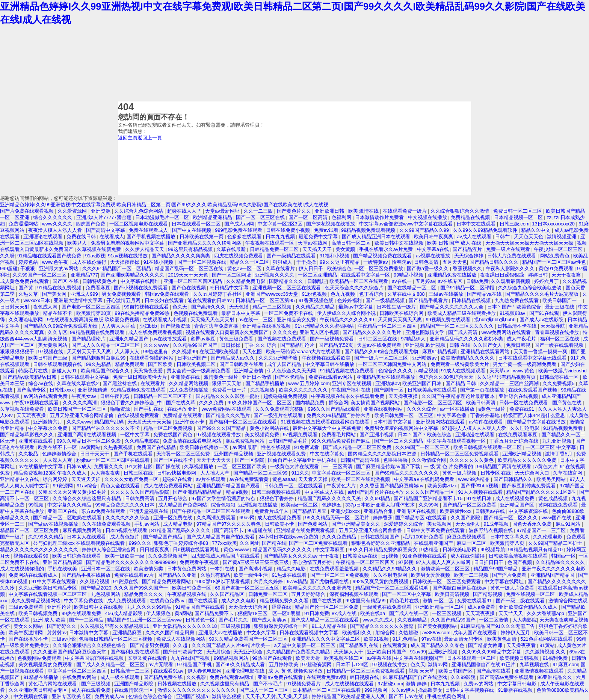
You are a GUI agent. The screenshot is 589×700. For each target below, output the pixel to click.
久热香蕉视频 (119, 447)
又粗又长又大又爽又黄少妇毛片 (73, 492)
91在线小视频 (159, 262)
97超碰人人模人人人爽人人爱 (475, 428)
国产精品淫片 (468, 249)
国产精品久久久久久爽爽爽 (181, 256)
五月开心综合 (174, 498)
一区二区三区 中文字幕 (551, 447)
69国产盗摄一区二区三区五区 (248, 588)
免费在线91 (523, 409)
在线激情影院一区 (134, 690)
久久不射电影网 (391, 575)
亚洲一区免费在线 (174, 518)
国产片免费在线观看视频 (28, 211)
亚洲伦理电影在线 (246, 671)
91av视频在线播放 (128, 256)
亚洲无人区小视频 (320, 332)
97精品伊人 (414, 339)
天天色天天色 (529, 237)
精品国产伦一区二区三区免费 (327, 607)
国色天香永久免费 (533, 524)
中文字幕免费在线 (84, 601)
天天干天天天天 (214, 460)
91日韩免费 (317, 613)
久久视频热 (263, 390)
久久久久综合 (422, 409)
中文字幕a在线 (434, 249)
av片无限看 (161, 664)
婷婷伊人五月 (516, 633)
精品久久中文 (536, 230)
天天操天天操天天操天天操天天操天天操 (530, 243)
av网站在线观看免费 (46, 396)
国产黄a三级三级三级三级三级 (257, 562)
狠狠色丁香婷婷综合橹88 (182, 543)
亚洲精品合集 (379, 511)
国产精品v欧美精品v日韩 (30, 377)
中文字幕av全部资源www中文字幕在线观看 (407, 224)
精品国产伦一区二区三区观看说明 (393, 588)
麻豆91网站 (569, 524)
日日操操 (231, 345)
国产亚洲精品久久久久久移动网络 (205, 243)
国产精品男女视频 (150, 645)
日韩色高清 (427, 262)
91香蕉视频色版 (317, 300)
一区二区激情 (494, 620)
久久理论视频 (95, 581)
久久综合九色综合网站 (139, 211)
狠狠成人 (283, 262)
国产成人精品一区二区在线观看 (325, 620)
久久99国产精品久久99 (425, 230)
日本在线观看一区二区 (197, 224)
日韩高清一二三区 (131, 671)
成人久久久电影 (239, 601)
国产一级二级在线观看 (521, 601)
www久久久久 (58, 224)
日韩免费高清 (140, 498)
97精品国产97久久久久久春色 (229, 524)
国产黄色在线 (568, 403)
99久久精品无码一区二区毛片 (338, 518)
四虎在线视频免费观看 (239, 256)
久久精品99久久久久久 (561, 562)
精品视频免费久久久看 (285, 601)
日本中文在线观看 (477, 224)
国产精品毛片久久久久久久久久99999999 (132, 562)
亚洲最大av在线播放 (221, 633)
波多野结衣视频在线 (492, 530)
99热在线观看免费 (82, 613)
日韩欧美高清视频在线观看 (519, 556)
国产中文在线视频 (192, 230)
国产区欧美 (161, 364)
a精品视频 (427, 371)
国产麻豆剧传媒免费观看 (529, 486)
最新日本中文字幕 (242, 313)
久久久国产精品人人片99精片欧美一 (232, 645)
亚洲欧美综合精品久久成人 (529, 607)
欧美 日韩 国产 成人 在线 (455, 243)
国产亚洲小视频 (377, 435)
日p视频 (390, 556)
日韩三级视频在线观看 (277, 492)
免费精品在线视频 (471, 217)
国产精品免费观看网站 (167, 581)
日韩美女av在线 (360, 556)
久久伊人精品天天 (145, 249)
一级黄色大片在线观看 (295, 466)
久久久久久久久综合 (128, 518)
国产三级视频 (97, 684)
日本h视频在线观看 (127, 530)
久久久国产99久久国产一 (142, 588)
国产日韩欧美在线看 (242, 364)
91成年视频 (497, 524)
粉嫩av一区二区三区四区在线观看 (114, 460)
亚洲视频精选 (93, 390)
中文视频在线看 (31, 696)
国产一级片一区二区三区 (382, 358)
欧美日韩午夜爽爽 (434, 237)
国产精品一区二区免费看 (470, 505)
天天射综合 (218, 652)
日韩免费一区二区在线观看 (294, 486)
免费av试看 (326, 230)
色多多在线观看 (245, 237)
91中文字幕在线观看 (54, 581)
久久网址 (249, 543)
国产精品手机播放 (266, 383)
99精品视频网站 (232, 658)
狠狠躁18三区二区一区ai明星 (270, 613)
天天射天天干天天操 (150, 422)
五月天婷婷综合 (309, 594)
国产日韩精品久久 (514, 479)
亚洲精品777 (84, 275)
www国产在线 (557, 518)
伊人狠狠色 (159, 613)
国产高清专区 (32, 390)
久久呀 (7, 256)
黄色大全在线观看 (121, 486)
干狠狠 (28, 268)
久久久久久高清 (81, 403)
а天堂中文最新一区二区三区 (306, 645)
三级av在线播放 (446, 294)
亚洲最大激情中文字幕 (79, 300)
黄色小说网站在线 (270, 428)
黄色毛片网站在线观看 (53, 684)
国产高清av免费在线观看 (507, 677)
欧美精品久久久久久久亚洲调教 (318, 588)
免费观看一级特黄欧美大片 (461, 364)
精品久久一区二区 (250, 262)
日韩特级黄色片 (100, 281)
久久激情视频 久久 (546, 652)
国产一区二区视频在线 (202, 262)
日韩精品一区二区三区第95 (266, 300)
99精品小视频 (409, 275)
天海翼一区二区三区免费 (184, 454)
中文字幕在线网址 (141, 281)
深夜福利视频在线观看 (355, 594)
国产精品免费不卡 (215, 613)
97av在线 (432, 639)
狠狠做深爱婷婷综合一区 (282, 626)
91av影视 (95, 256)
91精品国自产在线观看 (200, 607)
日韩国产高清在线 (361, 460)
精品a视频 (238, 492)
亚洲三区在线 (63, 511)
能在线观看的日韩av (210, 300)
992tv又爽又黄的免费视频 (381, 581)
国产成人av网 (240, 224)
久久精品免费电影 (246, 281)
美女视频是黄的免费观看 (46, 664)
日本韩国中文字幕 (393, 422)
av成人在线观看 (475, 237)
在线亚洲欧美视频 (220, 352)
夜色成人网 (46, 307)
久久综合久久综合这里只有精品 (88, 498)
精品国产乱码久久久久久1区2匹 (541, 492)
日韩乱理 (317, 281)
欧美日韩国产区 (456, 671)
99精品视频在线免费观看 (98, 332)
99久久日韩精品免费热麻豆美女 (384, 550)
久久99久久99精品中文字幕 (492, 652)
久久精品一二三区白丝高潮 (510, 383)
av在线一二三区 (256, 320)
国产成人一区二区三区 (264, 690)
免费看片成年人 (272, 511)
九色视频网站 (106, 594)
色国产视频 (520, 562)
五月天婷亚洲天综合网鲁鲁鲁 (371, 530)
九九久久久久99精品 (150, 607)
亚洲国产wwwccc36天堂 (273, 294)
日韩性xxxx (62, 390)
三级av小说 (64, 639)
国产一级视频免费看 (333, 339)
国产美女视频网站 (438, 626)
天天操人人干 (349, 652)
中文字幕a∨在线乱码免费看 (425, 479)
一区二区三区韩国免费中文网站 (393, 364)
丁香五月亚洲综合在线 (515, 441)
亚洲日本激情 (257, 377)
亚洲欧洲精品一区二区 (440, 607)
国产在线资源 (328, 601)
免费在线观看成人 (149, 230)
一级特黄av (376, 262)
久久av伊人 (403, 690)
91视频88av (513, 313)
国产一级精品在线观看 (292, 256)
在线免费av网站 (80, 677)
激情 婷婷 (417, 684)
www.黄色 (524, 371)
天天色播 (240, 307)
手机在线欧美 (63, 569)
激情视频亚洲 (562, 237)
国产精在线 (274, 543)
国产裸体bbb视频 (480, 486)
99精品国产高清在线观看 (505, 466)
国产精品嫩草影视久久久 (28, 435)
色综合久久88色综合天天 (447, 377)
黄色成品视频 (554, 498)
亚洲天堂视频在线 (150, 511)
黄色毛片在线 (405, 601)
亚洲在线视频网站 (384, 409)
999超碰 (9, 268)
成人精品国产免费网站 (183, 505)
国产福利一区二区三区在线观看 (243, 422)
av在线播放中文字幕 (41, 466)
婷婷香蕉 (383, 518)
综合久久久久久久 (53, 217)
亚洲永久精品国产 (130, 339)
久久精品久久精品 (316, 307)
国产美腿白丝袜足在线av (460, 588)
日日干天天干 (95, 454)
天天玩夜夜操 (32, 415)
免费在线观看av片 (134, 575)
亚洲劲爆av (388, 383)
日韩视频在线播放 (178, 684)
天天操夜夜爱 (149, 371)
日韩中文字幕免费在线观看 (436, 530)
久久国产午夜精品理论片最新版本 (459, 396)
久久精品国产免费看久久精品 (299, 652)
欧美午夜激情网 (26, 633)
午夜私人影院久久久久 (511, 268)
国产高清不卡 (230, 530)
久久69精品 (378, 498)
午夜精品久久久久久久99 (347, 320)
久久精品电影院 (143, 441)
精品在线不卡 (58, 313)
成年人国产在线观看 (476, 633)
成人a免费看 (482, 607)
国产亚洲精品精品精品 (198, 492)
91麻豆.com (565, 664)
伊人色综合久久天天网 (292, 371)
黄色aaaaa (284, 479)
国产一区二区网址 (232, 275)
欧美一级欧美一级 (125, 556)
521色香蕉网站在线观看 (547, 639)
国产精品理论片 (89, 339)
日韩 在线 (460, 345)
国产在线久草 (181, 403)
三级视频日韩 (236, 626)
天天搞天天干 (318, 249)
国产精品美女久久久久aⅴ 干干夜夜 (302, 556)
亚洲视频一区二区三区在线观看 (287, 288)
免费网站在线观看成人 (34, 575)
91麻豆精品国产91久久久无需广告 (498, 626)
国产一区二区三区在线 (261, 217)
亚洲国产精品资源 (63, 562)
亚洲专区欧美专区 (72, 696)
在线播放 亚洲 (183, 409)
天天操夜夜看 (522, 645)
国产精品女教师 (486, 645)
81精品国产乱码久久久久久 (181, 530)
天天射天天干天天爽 (90, 352)
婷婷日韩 (539, 275)
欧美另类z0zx (443, 486)
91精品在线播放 (41, 677)
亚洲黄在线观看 (36, 441)
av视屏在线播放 (434, 256)
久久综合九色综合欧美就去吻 (531, 288)
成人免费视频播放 (189, 390)
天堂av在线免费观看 (380, 345)
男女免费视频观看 (122, 294)
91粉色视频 (315, 294)
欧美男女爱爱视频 (431, 575)
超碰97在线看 (178, 479)
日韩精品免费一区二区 (275, 249)
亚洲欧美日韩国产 (387, 652)
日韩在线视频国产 (381, 537)
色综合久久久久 (396, 371)
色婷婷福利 (350, 300)
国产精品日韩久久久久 (495, 262)
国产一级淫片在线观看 (279, 415)
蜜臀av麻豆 (203, 339)
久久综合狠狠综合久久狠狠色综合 (90, 645)
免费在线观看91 (475, 601)
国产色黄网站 (313, 524)
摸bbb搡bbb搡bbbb (495, 320)
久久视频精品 (413, 620)
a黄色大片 (546, 466)
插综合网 (338, 403)
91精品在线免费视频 (60, 288)
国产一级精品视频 (386, 300)
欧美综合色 (339, 268)
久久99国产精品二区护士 (556, 543)
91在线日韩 (480, 498)
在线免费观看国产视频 (533, 390)
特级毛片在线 (34, 371)
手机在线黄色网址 (447, 696)
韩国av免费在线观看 (168, 294)
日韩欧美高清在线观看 (433, 390)
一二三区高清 (338, 466)
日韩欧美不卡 (280, 524)
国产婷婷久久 (62, 626)
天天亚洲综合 (249, 652)
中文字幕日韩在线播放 (331, 364)
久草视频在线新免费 (100, 249)
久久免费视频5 (559, 383)
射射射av (57, 633)
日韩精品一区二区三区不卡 (163, 396)
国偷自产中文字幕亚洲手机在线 (303, 460)
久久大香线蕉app (546, 613)
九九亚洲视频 (557, 441)
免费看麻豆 (99, 288)
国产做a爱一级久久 (428, 268)
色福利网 (342, 217)
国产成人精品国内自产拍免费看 (221, 537)
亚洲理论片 (59, 607)
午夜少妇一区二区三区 (559, 249)
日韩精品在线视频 (472, 300)
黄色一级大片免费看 (513, 588)
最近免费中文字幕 (319, 237)
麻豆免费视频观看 (467, 537)
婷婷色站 (29, 262)
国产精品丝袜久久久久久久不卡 (106, 428)
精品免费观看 (130, 364)
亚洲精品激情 (249, 371)
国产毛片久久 (234, 620)
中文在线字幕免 (328, 454)
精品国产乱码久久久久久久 (283, 550)
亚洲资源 (101, 211)
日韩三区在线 (139, 473)
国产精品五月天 (310, 511)
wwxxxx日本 (37, 300)
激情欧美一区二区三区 (446, 569)
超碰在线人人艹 (185, 211)
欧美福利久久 (358, 633)
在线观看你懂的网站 (152, 358)
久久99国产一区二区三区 (40, 275)
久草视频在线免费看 (23, 409)
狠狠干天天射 (227, 383)
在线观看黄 (395, 645)
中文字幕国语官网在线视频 (95, 658)
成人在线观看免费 (92, 690)
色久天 (180, 307)
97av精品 (297, 581)
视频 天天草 (422, 671)
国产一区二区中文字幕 (407, 594)
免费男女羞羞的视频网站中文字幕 (128, 243)
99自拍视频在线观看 (147, 307)
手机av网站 (147, 524)
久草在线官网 (568, 473)
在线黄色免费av (168, 601)
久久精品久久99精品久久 (390, 569)
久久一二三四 (259, 211)
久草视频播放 (199, 466)
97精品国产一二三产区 (542, 530)
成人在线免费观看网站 (169, 486)
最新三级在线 (560, 307)
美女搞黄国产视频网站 (376, 403)
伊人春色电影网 (205, 671)
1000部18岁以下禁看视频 (223, 581)
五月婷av (425, 281)
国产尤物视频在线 (330, 581)
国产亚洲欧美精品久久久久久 (133, 275)
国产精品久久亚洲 (178, 575)
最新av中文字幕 (356, 307)
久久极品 (29, 454)
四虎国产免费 (91, 224)
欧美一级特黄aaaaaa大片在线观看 (304, 352)
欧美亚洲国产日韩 (423, 383)
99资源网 (63, 486)
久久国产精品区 (228, 594)
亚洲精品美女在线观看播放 (387, 377)
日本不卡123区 (353, 664)
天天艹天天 (511, 613)
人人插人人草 (216, 473)
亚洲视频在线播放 (258, 505)
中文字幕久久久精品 (70, 505)
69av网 (247, 518)
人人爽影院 (525, 620)
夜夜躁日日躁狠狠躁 (503, 275)
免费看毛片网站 (339, 435)
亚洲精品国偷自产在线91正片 (484, 664)
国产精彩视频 (488, 594)
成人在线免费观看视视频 (156, 332)
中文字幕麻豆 (331, 550)
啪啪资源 (121, 409)
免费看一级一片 (230, 390)
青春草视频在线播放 (558, 332)
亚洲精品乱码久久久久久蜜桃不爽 (467, 339)
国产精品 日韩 (461, 383)
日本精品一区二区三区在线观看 (327, 690)
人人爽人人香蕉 (119, 326)
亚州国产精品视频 (234, 454)
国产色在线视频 (190, 288)
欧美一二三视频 (472, 575)
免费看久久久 (109, 466)
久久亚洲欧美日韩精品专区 (48, 588)
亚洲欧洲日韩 (330, 211)
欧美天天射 (309, 658)
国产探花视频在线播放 (331, 224)
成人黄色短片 (125, 537)
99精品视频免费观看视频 (369, 230)
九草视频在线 (535, 664)
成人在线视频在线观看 (350, 684)
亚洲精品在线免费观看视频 (306, 530)
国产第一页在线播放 (483, 390)
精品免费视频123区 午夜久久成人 (51, 473)
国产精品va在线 (485, 294)
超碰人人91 (65, 371)
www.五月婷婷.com (309, 383)
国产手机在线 (149, 409)
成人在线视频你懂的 (23, 569)
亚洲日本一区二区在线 (106, 569)
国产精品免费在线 (164, 677)
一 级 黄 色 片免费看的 (449, 466)
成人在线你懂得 (90, 262)
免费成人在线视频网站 (181, 639)
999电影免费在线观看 (239, 230)
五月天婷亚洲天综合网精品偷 (82, 415)
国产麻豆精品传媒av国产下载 (389, 466)
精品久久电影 (292, 569)
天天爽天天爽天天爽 (401, 320)
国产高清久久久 (209, 307)
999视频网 (376, 690)
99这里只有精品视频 (191, 249)
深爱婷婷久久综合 (404, 524)
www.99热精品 (474, 479)
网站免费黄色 (556, 256)
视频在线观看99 (32, 556)
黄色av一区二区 (245, 268)
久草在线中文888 (407, 294)
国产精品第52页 (337, 345)
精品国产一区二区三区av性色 (555, 262)
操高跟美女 (430, 690)
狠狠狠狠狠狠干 (18, 352)
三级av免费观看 (26, 607)
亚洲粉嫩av (425, 358)
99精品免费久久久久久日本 (126, 505)
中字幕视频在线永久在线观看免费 (348, 396)
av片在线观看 (211, 479)
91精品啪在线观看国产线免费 (50, 256)
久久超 (181, 645)
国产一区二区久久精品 (399, 441)
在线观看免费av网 (327, 677)
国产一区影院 (250, 460)
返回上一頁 (150, 138)
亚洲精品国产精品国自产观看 (229, 486)
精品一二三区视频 (273, 307)
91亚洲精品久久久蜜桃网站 (325, 326)
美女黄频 (346, 249)
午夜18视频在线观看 (37, 403)
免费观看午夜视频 (200, 562)
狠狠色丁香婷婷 (277, 498)
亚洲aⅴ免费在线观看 (281, 677)
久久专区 (57, 332)
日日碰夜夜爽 (155, 550)
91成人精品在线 (330, 626)
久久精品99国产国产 (196, 345)
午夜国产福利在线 (352, 390)
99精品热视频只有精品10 (536, 550)
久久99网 (429, 505)
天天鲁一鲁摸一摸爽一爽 (541, 352)
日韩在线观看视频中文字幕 (310, 633)
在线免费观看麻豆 (518, 435)
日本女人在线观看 (87, 537)
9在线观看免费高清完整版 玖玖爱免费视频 (94, 320)
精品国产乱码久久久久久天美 (330, 498)
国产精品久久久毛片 (229, 415)
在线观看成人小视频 (165, 320)
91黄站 (547, 645)
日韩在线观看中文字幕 (85, 377)
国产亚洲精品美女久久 (356, 524)
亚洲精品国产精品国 (553, 575)
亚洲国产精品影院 (134, 684)
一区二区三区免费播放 (379, 268)
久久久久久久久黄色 (472, 460)
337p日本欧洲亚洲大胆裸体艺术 (381, 505)
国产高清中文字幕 (106, 230)
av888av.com (436, 633)
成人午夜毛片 (522, 339)
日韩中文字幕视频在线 (470, 690)
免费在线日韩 (82, 237)
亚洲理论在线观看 (44, 237)
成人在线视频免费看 (280, 518)
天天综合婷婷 (470, 256)
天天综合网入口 (533, 473)
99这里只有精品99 (366, 601)
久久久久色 (285, 332)
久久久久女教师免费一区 (132, 479)
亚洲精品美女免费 (297, 320)
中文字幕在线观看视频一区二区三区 (48, 594)
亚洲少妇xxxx (346, 511)
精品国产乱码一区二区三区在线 (190, 268)
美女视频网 (440, 524)
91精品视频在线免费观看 (348, 371)
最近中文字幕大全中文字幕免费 (328, 428)
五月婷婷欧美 (284, 664)
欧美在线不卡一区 (58, 447)
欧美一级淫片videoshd (563, 371)
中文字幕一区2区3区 (281, 224)
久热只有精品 (216, 575)
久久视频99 (184, 352)
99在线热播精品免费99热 (143, 313)
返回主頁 (128, 138)
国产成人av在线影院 (542, 320)
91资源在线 (126, 581)
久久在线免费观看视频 (107, 524)
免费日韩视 (519, 345)
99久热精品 (99, 364)
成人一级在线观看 (121, 677)
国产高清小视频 (256, 569)
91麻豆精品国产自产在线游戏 (415, 677)
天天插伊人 (468, 524)
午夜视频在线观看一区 (270, 243)
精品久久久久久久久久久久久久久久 (40, 550)
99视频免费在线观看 (449, 320)
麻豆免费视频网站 (246, 441)
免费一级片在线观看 (509, 249)
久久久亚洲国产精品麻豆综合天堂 (70, 652)
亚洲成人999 (85, 294)
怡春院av (402, 262)
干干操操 (307, 262)
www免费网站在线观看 (507, 332)
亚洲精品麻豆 (128, 633)
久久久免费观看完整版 (280, 409)
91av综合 (87, 486)
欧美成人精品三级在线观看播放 (462, 313)
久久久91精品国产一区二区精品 (117, 268)
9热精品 (430, 550)
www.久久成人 (379, 620)
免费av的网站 (479, 684)
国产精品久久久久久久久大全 (452, 307)
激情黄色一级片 (222, 377)
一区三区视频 (447, 613)
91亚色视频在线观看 (425, 556)
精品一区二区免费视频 (169, 428)
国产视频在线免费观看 (282, 339)
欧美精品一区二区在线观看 (359, 281)
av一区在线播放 (458, 409)
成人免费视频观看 (127, 601)
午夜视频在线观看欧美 (327, 358)
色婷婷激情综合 (60, 454)
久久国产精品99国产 (454, 620)
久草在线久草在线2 (78, 383)
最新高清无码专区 (464, 639)
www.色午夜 (56, 262)
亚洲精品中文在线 (20, 479)
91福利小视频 (335, 256)
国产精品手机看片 (429, 300)
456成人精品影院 (125, 613)
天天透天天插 (87, 479)
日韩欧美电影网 (460, 550)
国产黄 (26, 288)
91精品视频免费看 (564, 428)
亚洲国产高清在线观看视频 (88, 435)
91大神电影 (140, 466)
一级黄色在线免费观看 (388, 607)
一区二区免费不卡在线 (289, 313)
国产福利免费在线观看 (136, 652)
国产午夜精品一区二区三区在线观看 (212, 511)
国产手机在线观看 (134, 454)
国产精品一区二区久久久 (511, 518)
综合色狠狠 (223, 505)
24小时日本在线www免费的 (289, 537)
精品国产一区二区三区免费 (30, 530)
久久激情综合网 (430, 460)
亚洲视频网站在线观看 (441, 422)
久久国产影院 (466, 518)
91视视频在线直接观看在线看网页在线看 (325, 422)
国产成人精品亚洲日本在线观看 (377, 237)
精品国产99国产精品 (496, 569)
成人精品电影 (178, 524)
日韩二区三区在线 (378, 339)
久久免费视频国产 (168, 556)
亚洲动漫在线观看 (476, 435)
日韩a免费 (477, 281)
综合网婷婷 (56, 479)
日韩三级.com (515, 224)
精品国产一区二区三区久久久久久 (458, 326)
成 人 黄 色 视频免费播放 (296, 671)
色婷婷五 (332, 505)
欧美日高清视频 (453, 594)
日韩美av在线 (491, 511)
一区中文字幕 (136, 435)
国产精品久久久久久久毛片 (373, 332)
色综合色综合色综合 (151, 696)
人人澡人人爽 (58, 460)
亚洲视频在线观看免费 (282, 454)
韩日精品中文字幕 (230, 288)
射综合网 (386, 633)
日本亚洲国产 (193, 358)
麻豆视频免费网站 (83, 530)
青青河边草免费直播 (217, 326)
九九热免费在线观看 (517, 300)
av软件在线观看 (487, 422)
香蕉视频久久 (468, 268)
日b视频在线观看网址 (197, 550)
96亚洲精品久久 (556, 677)
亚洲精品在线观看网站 (486, 352)
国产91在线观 (545, 313)
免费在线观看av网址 (232, 677)
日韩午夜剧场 (115, 396)
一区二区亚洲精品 (318, 275)
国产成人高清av (270, 620)
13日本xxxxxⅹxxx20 (554, 224)
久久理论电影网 (26, 320)
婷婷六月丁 (547, 281)
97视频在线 (51, 352)
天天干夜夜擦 (567, 275)
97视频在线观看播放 (219, 435)
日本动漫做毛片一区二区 (163, 217)
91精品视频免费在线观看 (139, 390)
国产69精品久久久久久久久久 (407, 473)
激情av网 (438, 664)
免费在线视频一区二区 (531, 594)
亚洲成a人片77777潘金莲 (104, 217)
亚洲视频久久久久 (275, 275)
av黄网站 (91, 447)
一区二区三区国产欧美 (243, 466)
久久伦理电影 (548, 537)
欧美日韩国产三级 (48, 358)
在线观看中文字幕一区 (366, 275)
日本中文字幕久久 (510, 537)
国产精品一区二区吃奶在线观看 (68, 518)
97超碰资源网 (318, 664)
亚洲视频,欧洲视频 (426, 345)
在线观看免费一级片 (406, 211)
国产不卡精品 (290, 377)
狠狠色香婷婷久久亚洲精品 (381, 543)
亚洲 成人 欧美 (50, 620)
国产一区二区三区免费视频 (340, 575)
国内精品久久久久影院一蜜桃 (228, 396)
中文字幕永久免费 (48, 428)
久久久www (157, 345)
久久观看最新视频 (511, 281)
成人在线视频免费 (515, 498)
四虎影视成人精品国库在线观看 (226, 556)
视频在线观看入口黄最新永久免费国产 (228, 332)
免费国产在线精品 (157, 447)
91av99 (418, 652)
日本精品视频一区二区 (519, 217)
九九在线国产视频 (191, 658)
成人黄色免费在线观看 (25, 281)
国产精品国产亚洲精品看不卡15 (429, 498)
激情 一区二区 (439, 601)
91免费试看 (307, 447)
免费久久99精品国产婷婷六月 (339, 415)
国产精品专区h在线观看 (422, 518)
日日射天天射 (15, 307)
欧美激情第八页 (508, 543)
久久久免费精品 (340, 537)
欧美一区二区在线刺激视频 (361, 479)
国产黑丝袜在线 (120, 383)
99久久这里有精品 (340, 262)
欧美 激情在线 (364, 211)
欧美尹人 (78, 243)
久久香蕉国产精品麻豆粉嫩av (392, 486)
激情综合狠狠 (227, 696)
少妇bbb (149, 326)
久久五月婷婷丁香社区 (218, 294)
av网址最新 (245, 447)
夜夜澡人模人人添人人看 (56, 230)
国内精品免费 (311, 403)
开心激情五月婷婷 (313, 562)
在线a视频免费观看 (139, 415)
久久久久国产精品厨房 (171, 633)
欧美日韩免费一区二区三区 (405, 415)
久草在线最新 (232, 249)
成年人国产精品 (285, 364)
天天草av (500, 371)
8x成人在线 (345, 613)
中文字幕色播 (452, 415)
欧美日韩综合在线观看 (77, 556)
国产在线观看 (204, 601)
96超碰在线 (261, 530)
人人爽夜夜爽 (106, 473)
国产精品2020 (96, 588)
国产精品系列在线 (359, 645)
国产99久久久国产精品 (222, 428)
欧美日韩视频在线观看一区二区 (488, 447)
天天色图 (253, 352)
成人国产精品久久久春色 (438, 645)
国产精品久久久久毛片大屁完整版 (543, 294)
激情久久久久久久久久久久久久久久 (197, 690)
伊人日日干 (312, 268)
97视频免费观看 (301, 435)
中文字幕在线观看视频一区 (457, 441)
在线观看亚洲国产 (434, 543)
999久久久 (140, 543)
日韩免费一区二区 (269, 594)
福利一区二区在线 (560, 339)
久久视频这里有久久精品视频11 (115, 626)
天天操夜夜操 (125, 262)
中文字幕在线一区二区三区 (342, 473)
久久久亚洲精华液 (279, 358)
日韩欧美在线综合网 (402, 313)
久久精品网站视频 (189, 383)
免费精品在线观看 (183, 415)
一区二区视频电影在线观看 (139, 224)
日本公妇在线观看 (165, 300)
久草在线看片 (281, 268)
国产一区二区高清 (309, 217)
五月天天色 (455, 262)
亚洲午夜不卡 (190, 422)
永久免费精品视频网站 (36, 601)
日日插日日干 (489, 562)
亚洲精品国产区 (518, 505)
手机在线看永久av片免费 (387, 249)
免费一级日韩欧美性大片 (141, 377)
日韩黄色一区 (201, 620)
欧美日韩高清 (482, 403)
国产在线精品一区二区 (412, 288)
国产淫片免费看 (510, 575)
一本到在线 (223, 569)
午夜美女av (84, 396)
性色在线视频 (276, 447)
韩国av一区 (563, 556)
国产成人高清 (464, 332)
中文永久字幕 (262, 633)
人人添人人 (128, 352)
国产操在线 (169, 466)
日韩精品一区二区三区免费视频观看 (460, 454)
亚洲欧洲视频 (444, 652)
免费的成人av (110, 696)
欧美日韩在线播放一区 (205, 447)
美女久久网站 (29, 626)
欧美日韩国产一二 (563, 300)
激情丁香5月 (559, 454)
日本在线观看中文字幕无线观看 (533, 358)
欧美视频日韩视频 (520, 658)
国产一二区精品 (87, 620)
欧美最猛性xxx (456, 511)
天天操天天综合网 (249, 607)
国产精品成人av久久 (233, 358)
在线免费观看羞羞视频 (335, 569)
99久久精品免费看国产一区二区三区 (249, 639)
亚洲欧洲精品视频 (523, 454)
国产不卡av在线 (407, 696)
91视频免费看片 (304, 684)
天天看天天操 (314, 479)
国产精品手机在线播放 (87, 575)
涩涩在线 (282, 607)
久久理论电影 (526, 428)
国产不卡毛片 (269, 684)
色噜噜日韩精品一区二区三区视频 (116, 639)
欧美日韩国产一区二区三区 (78, 409)
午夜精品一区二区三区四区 (388, 326)
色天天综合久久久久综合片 (355, 288)
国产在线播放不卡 (29, 639)
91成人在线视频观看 (464, 371)
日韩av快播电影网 (177, 473)
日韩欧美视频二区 (197, 364)
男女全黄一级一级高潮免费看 (525, 364)
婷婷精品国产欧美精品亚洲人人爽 (349, 696)
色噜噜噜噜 (396, 460)
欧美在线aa (373, 613)
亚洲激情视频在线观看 (540, 671)
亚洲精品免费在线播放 (453, 275)
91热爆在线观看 (290, 575)
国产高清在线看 (494, 671)
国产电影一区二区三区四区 (92, 307)
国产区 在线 (66, 281)
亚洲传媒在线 (186, 377)
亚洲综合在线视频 (519, 396)
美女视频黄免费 (263, 435)
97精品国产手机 (195, 664)
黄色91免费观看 (557, 268)
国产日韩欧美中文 (183, 652)
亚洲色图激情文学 (426, 332)
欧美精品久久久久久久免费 (528, 460)
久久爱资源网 (73, 211)
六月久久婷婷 (269, 581)
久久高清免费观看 (217, 518)
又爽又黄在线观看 (148, 658)
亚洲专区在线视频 (352, 383)
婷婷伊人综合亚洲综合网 (109, 550)
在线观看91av (169, 671)
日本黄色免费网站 (187, 569)
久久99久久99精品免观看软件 (486, 230)
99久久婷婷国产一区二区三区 (260, 403)
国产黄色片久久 (295, 211)
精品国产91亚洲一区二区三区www (145, 620)
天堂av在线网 (313, 243)
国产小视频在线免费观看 (141, 288)
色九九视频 (344, 294)
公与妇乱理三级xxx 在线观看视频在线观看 (79, 543)
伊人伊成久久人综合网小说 (347, 313)
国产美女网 (55, 294)
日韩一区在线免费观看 (524, 403)
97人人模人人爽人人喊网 (444, 562)
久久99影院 (464, 677)
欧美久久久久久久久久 (304, 390)
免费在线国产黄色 (174, 435)
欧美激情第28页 (94, 313)
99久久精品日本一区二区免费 (89, 441)
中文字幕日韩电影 (518, 684)
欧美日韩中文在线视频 (400, 243)
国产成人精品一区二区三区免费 (358, 447)
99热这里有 (156, 352)
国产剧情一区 (390, 390)
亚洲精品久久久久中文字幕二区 (326, 639)
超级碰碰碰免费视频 (286, 396)
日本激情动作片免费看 (380, 217)
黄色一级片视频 (460, 473)
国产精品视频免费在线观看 (383, 256)
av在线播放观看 (170, 339)
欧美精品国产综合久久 (106, 371)
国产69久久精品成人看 (241, 664)
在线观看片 (153, 383)
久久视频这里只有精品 (225, 684)
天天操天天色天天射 (213, 320)
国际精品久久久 (287, 281)
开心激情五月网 (124, 300)
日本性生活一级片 (397, 307)
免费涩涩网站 (24, 224)
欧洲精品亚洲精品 (213, 217)
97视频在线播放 (390, 664)
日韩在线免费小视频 (289, 230)
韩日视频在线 (365, 677)
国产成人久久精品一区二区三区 (106, 345)
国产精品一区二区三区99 (261, 473)
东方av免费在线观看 (104, 511)
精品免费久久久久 (144, 594)
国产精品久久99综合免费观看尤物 (61, 326)
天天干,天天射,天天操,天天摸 (277, 696)
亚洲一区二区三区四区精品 (193, 281)
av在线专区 (451, 281)
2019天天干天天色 (189, 275)
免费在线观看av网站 (331, 377)
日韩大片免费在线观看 (512, 256)
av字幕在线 (379, 658)
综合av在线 (41, 383)
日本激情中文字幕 (89, 633)
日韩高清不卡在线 (518, 326)
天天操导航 (554, 326)
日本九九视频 (281, 237)
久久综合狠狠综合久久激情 (461, 211)
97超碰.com (390, 684)
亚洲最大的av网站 (59, 268)
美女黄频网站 (53, 345)
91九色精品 (406, 639)
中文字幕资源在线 (529, 511)
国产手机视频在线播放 (152, 237)
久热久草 (29, 294)
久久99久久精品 (46, 537)
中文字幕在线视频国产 (419, 658)
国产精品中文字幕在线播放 (537, 422)
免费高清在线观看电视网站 (193, 441)
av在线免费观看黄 (249, 479)
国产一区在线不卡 (174, 460)
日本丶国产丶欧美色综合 (515, 307)
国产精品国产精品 (163, 537)
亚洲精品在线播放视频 (267, 326)
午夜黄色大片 (342, 486)
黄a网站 (183, 613)
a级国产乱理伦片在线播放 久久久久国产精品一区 (401, 492)
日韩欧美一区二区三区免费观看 (447, 581)
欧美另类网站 (552, 479)
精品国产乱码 (110, 422)
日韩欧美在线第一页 (202, 237)
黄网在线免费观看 (559, 505)
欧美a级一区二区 (300, 505)
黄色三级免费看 (237, 339)
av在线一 (402, 281)
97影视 (406, 562)
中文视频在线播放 (428, 217)
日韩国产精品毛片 (288, 441)
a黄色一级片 (492, 409)
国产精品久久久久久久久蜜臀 (383, 626)
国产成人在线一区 (409, 613)
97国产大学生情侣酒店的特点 (224, 498)
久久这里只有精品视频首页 (507, 377)
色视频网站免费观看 (40, 658)
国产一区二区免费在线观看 (319, 543)
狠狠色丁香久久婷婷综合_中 (132, 403)
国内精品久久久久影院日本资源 (383, 454)
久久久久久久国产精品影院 (140, 492)
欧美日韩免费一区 (192, 588)
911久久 (300, 473)
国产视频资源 (176, 326)
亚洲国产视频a (193, 696)
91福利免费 (556, 658)
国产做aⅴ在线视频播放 (54, 524)
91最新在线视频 (516, 690)
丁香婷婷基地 (486, 415)
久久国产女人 (488, 345)
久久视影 (197, 677)
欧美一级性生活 (251, 575)
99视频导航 (493, 550)
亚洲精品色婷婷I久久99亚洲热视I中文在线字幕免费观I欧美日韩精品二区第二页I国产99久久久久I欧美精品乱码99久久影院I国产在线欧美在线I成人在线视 (164, 205)
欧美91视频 (377, 639)
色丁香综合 (372, 294)
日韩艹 (503, 237)
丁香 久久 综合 (261, 345)
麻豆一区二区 (472, 543)
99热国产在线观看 (273, 658)
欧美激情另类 (149, 569)
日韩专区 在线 (496, 473)
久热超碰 (409, 633)
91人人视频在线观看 (481, 492)
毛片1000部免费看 (424, 537)
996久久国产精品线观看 (334, 409)
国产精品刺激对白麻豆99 (99, 358)
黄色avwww (237, 550)
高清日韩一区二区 (352, 243)
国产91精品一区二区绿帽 (468, 288)
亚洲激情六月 (48, 422)
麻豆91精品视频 (440, 352)
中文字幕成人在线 (325, 492)
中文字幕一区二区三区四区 (78, 671)
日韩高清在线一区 (560, 377)
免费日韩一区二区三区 (518, 211)
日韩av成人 (79, 466)
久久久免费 (212, 403)
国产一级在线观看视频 (560, 345)
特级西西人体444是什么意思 (535, 415)
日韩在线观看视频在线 (58, 364)
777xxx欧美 (225, 543)
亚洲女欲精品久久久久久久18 (186, 626)
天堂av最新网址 (223, 211)
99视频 (36, 505)
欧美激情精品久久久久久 (468, 358)
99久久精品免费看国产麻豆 (341, 441)
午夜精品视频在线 (187, 594)
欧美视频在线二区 (344, 658)
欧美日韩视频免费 (39, 613)
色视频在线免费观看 (196, 313)
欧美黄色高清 (503, 639)
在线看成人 (112, 237)
